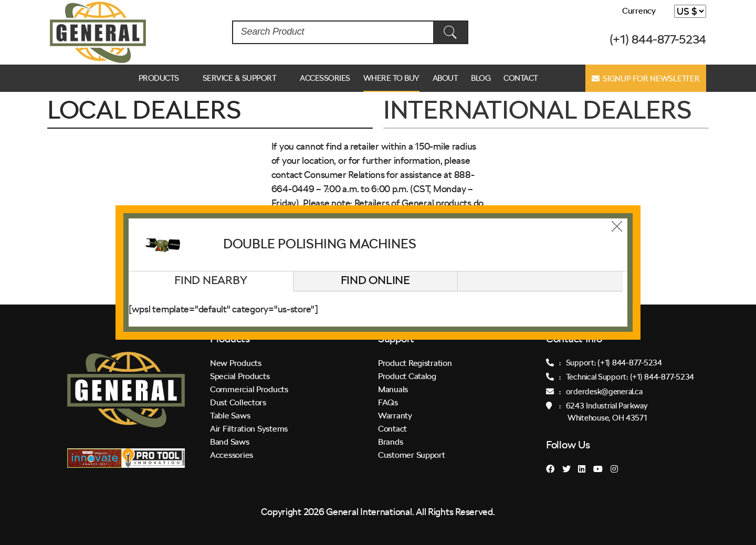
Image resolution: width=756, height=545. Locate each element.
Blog (481, 78)
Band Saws (230, 442)
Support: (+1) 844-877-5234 (614, 363)
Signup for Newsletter (645, 79)
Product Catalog (407, 376)
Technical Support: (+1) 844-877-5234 (630, 377)
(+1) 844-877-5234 (658, 39)
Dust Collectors (238, 402)
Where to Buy (391, 78)
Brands (390, 442)
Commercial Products (249, 389)
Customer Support (412, 455)
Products (159, 78)
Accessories (325, 78)
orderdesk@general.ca (604, 392)
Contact (521, 78)
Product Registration (415, 363)
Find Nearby (211, 280)
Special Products (240, 376)
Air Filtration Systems (249, 429)
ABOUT (445, 78)
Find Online (375, 280)
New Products (236, 363)
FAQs (388, 402)
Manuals (393, 389)
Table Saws (230, 416)
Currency (639, 11)
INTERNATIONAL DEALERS (537, 110)
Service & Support (240, 78)
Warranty (395, 416)
